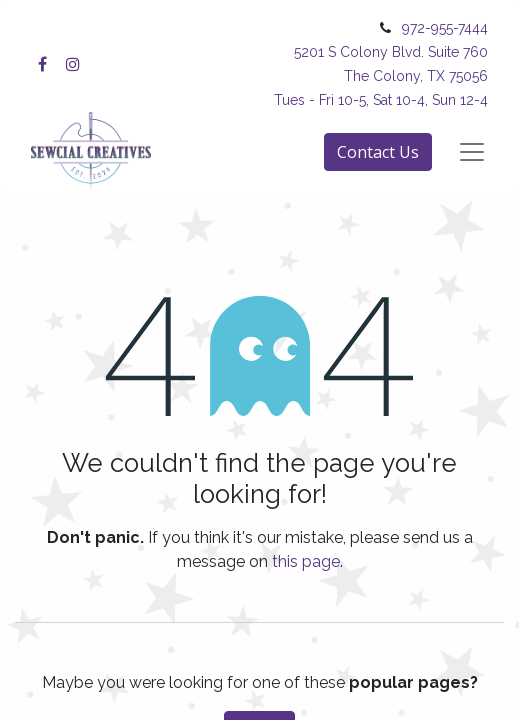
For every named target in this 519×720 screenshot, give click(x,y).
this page (306, 561)
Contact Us (378, 152)
